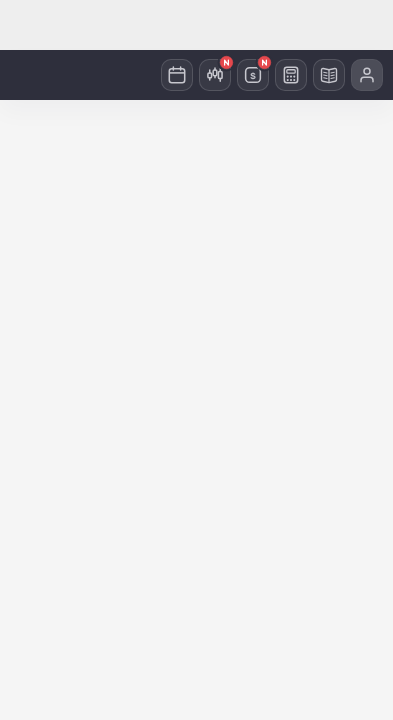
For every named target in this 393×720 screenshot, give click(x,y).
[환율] (253, 75)
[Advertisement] (196, 25)
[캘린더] (177, 75)
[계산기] (291, 75)
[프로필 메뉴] (367, 75)
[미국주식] (215, 75)
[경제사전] (329, 75)
